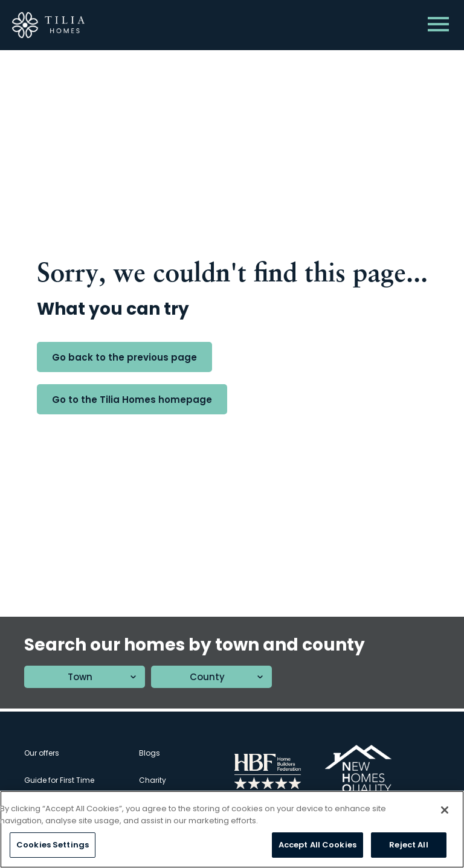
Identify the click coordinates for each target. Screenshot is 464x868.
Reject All (408, 845)
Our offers (42, 753)
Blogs (150, 753)
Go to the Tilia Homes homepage (132, 400)
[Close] (445, 811)
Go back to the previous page (124, 357)
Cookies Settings (53, 845)
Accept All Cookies (317, 845)
